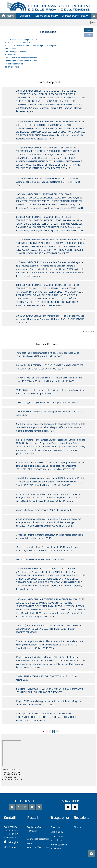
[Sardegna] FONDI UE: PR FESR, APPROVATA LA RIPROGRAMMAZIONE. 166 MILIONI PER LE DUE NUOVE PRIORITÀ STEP (50, 690)
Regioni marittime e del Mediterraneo (21, 58)
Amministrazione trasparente (59, 846)
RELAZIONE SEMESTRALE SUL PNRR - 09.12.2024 (40, 560)
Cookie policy (57, 832)
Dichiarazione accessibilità (57, 838)
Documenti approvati (48, 82)
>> (57, 731)
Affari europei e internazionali (17, 42)
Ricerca (77, 827)
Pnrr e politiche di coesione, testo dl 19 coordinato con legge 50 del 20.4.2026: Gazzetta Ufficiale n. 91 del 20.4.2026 (48, 355)
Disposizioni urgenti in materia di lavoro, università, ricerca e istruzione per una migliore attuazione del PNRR (49, 536)
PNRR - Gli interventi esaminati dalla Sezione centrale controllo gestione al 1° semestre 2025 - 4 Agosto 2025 (50, 392)
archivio (89, 35)
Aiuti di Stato (10, 55)
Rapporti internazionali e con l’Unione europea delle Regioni (30, 45)
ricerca (89, 30)
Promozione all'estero (14, 64)
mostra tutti (88, 331)
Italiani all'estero (12, 67)
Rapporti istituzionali (46, 16)
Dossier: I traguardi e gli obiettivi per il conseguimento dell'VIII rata (47, 402)
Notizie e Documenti (48, 344)
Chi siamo (25, 16)
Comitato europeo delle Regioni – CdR (21, 39)
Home (8, 16)
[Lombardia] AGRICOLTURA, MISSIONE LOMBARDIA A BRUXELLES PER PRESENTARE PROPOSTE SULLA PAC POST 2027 (50, 367)
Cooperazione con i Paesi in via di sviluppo (23, 61)
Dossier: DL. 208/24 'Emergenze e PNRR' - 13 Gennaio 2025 (44, 510)
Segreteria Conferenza (75, 16)
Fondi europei (10, 49)
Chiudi (93, 22)
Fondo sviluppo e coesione (16, 52)
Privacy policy (57, 827)
